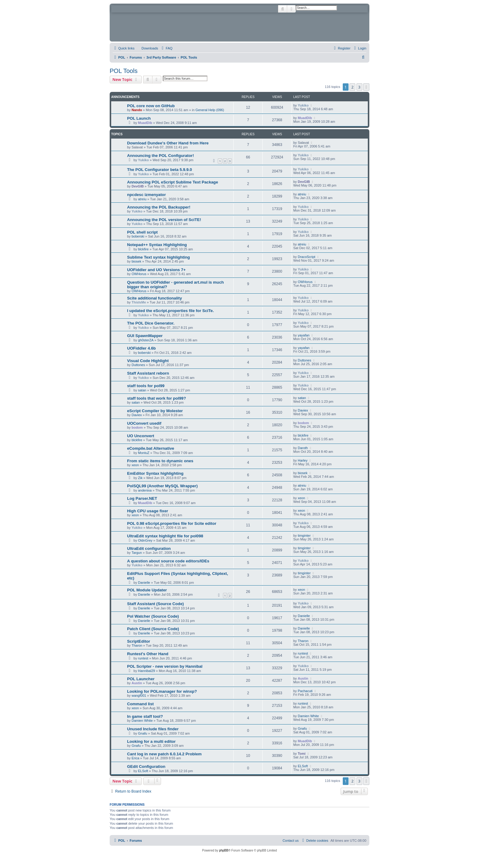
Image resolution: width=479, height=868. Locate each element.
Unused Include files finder (153, 729)
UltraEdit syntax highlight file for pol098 (165, 536)
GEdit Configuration (146, 766)
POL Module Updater (147, 590)
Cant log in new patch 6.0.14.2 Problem (164, 754)
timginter (304, 536)
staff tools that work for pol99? (157, 398)
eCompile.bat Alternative (151, 448)
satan (142, 390)
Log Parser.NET (142, 498)
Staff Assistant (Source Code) (155, 604)
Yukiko (303, 105)
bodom (137, 427)
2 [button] (352, 87)
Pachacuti (305, 691)
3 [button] (359, 87)
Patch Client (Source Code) (153, 629)
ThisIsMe (139, 302)
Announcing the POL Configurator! (161, 156)
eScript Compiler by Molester (155, 411)
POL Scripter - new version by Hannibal (165, 666)
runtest (143, 658)
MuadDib (145, 123)
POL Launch (139, 118)
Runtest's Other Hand (148, 654)
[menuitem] (147, 48)
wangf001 (139, 695)
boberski (138, 236)
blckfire (143, 249)
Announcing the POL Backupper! (159, 207)
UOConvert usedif (144, 423)
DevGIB (138, 186)
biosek (137, 261)
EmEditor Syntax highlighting (155, 473)
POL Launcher (141, 679)
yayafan (304, 335)
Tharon (137, 645)
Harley (303, 460)
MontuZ (144, 453)
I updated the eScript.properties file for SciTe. (170, 311)
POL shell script (142, 232)
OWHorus (139, 274)
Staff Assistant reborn (148, 373)
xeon (135, 465)
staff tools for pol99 (146, 386)
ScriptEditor (139, 641)
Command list (140, 704)
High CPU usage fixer (148, 511)
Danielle (144, 583)
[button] (366, 87)
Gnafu (143, 733)
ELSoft (143, 771)
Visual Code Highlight (148, 361)
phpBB (224, 850)
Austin (137, 683)
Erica (135, 758)
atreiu (142, 199)
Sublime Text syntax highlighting (159, 257)
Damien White (142, 721)
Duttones (138, 365)
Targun (137, 553)
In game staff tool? (145, 716)
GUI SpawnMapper (145, 336)
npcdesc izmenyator (146, 195)
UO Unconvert (141, 436)
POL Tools (124, 71)
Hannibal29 (147, 671)
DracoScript (307, 257)
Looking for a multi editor (151, 741)
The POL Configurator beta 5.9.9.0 (159, 170)
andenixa (145, 490)
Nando (137, 110)
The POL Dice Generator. (151, 323)
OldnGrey (145, 540)
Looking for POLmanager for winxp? (162, 691)
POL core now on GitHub (151, 106)
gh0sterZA (146, 340)
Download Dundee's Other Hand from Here (168, 143)
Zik (140, 478)
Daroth (303, 448)
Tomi (302, 754)
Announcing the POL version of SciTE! (164, 220)
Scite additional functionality (155, 298)
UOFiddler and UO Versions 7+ (156, 270)
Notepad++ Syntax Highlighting (157, 245)
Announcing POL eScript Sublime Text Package (173, 182)
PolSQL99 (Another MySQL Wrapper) (162, 486)
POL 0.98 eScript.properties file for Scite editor (172, 523)
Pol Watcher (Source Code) (153, 616)
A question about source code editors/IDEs (168, 561)
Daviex (137, 415)
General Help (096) (210, 110)
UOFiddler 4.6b (141, 348)
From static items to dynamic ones (160, 461)
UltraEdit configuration (149, 548)
